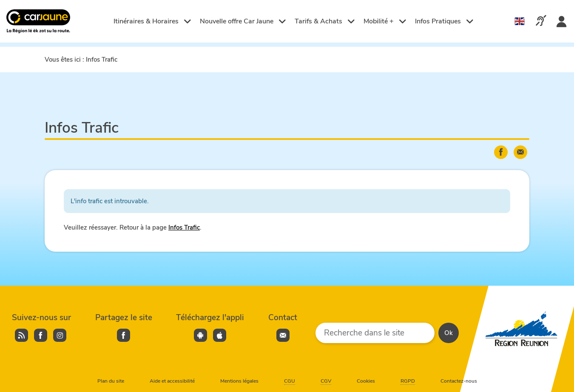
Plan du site (111, 381)
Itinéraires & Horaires (152, 21)
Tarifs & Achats (325, 21)
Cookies (366, 381)
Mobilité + (385, 21)
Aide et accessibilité (172, 381)
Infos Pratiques (444, 21)
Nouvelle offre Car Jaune (243, 21)
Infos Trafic (184, 227)
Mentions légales (239, 381)
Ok (449, 333)
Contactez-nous (459, 381)
